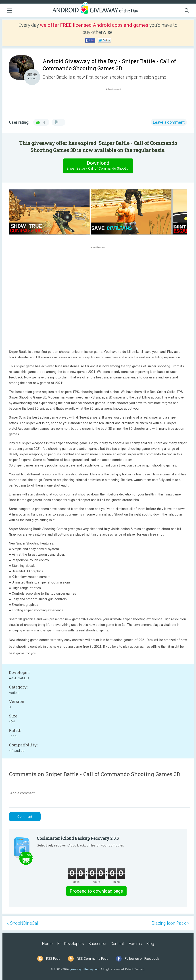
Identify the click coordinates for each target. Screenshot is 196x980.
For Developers (71, 944)
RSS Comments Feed (93, 959)
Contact (117, 944)
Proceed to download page (96, 891)
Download (100, 166)
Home (47, 944)
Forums (135, 944)
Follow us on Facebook (142, 959)
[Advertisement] (116, 102)
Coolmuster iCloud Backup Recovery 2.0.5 (78, 838)
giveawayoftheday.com (84, 969)
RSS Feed (53, 959)
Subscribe (97, 944)
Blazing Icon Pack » (170, 923)
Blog (150, 944)
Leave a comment (169, 122)
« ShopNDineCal (23, 923)
